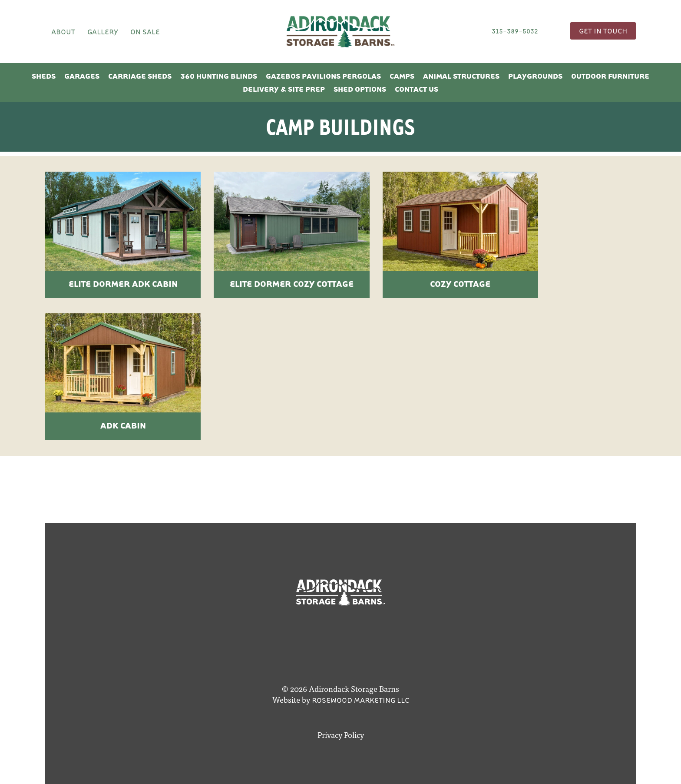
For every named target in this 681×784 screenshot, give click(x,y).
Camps (402, 76)
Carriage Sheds (140, 76)
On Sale (145, 32)
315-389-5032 (515, 31)
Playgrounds (535, 76)
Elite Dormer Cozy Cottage (292, 284)
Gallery (103, 32)
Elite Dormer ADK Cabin (123, 284)
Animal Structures (461, 76)
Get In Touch (603, 31)
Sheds (44, 76)
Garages (82, 76)
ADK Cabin (123, 425)
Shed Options (360, 89)
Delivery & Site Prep (284, 89)
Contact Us (417, 89)
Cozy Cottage (460, 284)
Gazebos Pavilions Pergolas (323, 76)
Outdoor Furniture (610, 76)
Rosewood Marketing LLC (360, 700)
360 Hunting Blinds (219, 76)
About (63, 32)
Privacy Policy (341, 735)
